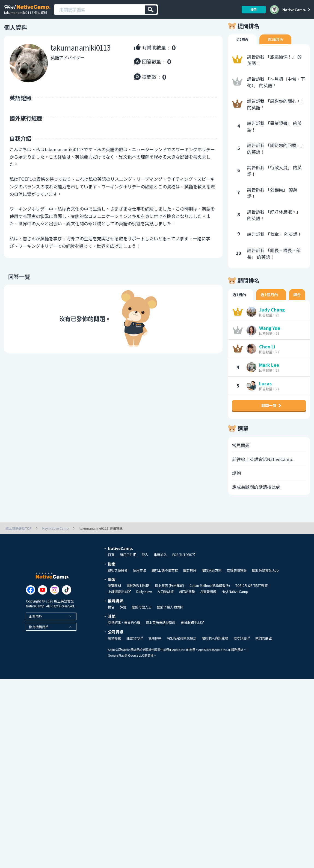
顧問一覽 (269, 421)
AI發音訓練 (208, 612)
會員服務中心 (192, 643)
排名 (111, 628)
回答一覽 (15, 285)
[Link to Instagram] (55, 611)
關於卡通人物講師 (170, 628)
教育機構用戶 (39, 647)
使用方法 (140, 591)
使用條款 (155, 659)
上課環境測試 (119, 612)
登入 (145, 575)
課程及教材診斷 (138, 606)
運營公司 (135, 659)
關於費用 (190, 591)
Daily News (144, 612)
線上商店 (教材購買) (169, 606)
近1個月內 (279, 48)
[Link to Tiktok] (67, 611)
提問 (252, 9)
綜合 (298, 304)
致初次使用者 (118, 591)
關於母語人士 (142, 628)
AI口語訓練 (166, 612)
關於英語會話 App (265, 591)
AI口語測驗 (187, 612)
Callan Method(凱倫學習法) (210, 606)
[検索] (151, 10)
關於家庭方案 (212, 591)
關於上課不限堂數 (165, 591)
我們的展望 (263, 659)
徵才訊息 (242, 659)
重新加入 (160, 575)
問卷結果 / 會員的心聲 (124, 643)
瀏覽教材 (114, 606)
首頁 (111, 575)
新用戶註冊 (128, 575)
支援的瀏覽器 (237, 591)
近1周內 (243, 48)
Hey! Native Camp (235, 612)
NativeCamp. (294, 10)
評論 (123, 628)
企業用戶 (35, 637)
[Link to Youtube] (43, 611)
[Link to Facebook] (31, 611)
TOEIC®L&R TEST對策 (251, 606)
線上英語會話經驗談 (161, 643)
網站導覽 (114, 659)
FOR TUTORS (184, 576)
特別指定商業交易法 (182, 659)
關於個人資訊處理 (215, 659)
